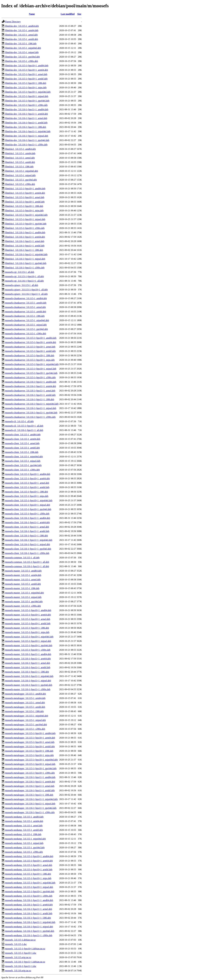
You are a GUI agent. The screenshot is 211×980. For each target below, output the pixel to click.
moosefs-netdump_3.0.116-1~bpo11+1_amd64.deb (29, 900)
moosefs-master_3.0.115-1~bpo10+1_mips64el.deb (29, 637)
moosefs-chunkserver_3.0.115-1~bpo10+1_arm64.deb (31, 342)
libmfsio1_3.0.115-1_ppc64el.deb (21, 180)
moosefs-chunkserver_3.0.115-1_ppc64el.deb (26, 329)
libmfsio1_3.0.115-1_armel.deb (20, 158)
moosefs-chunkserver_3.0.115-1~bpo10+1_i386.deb (30, 355)
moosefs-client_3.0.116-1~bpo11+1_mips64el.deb (29, 540)
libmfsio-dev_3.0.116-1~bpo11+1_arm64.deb (27, 114)
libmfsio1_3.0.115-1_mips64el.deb (22, 171)
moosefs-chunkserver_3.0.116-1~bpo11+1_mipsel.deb (31, 408)
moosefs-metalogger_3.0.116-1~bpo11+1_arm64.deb (30, 782)
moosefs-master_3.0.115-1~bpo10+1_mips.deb (27, 632)
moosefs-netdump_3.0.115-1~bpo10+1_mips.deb (28, 878)
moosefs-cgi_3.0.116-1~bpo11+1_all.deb (24, 281)
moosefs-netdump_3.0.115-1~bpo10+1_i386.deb (28, 874)
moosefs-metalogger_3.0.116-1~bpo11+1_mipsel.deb (30, 804)
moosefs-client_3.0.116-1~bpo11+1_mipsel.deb (28, 544)
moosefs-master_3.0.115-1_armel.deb (23, 580)
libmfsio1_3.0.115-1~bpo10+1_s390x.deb (25, 228)
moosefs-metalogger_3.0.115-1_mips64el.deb (27, 716)
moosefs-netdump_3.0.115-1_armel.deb (24, 826)
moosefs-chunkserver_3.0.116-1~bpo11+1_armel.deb (30, 391)
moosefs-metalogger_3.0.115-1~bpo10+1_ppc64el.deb (31, 768)
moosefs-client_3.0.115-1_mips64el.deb (24, 457)
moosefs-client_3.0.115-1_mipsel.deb (23, 461)
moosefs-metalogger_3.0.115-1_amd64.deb (25, 694)
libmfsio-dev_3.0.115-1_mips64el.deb (23, 48)
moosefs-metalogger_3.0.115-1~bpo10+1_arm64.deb (30, 738)
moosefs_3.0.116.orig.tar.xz (18, 971)
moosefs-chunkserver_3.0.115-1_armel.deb (25, 307)
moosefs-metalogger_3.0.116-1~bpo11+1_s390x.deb (30, 812)
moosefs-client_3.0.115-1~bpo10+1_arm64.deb (27, 479)
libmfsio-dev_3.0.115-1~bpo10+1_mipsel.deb (27, 96)
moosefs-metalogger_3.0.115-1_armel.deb (25, 703)
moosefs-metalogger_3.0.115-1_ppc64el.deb (26, 725)
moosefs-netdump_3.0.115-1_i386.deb (23, 834)
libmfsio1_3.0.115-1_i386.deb (19, 167)
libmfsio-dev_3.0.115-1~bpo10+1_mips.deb (26, 87)
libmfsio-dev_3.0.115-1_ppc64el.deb (22, 57)
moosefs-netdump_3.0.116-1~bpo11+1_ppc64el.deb (30, 931)
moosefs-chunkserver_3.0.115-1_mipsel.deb (26, 325)
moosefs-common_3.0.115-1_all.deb (22, 558)
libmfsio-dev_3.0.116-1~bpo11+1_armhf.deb (26, 123)
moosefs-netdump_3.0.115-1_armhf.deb (24, 830)
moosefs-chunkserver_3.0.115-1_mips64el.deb (27, 320)
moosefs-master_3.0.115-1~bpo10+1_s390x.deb (28, 650)
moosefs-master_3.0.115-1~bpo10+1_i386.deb (27, 628)
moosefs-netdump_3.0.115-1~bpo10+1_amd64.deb (29, 856)
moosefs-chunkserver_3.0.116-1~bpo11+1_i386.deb (30, 399)
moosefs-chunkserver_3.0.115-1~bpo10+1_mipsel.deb (31, 369)
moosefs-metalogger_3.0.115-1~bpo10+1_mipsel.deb (30, 764)
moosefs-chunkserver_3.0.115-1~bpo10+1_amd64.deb (31, 338)
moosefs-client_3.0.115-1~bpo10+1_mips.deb (27, 496)
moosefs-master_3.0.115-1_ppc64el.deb (24, 602)
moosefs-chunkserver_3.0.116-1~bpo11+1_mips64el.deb (32, 404)
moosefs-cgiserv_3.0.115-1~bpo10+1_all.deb (26, 290)
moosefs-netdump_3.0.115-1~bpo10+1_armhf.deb (29, 870)
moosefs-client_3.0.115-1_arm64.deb (23, 439)
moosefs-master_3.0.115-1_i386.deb (22, 588)
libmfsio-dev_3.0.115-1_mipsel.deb (22, 52)
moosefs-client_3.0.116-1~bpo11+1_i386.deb (27, 536)
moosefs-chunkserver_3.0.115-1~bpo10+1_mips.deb (30, 360)
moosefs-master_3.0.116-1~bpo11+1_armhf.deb (28, 667)
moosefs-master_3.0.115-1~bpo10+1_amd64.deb (28, 610)
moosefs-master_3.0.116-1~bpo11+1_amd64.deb (28, 654)
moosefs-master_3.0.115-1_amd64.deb (23, 571)
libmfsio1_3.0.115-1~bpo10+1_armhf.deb (25, 202)
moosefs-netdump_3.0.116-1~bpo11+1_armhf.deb (29, 913)
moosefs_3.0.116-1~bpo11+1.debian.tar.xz (25, 962)
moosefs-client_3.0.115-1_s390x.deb (22, 470)
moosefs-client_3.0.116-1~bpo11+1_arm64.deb (27, 522)
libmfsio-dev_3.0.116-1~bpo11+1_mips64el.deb (28, 131)
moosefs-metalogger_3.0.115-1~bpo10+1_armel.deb (30, 742)
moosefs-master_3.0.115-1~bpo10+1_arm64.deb (28, 615)
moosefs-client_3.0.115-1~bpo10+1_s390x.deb (27, 514)
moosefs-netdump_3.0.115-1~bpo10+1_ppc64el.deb (30, 891)
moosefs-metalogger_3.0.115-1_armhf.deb (25, 707)
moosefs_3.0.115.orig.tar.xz (18, 957)
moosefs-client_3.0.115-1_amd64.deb (23, 435)
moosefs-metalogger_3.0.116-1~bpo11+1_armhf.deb (30, 790)
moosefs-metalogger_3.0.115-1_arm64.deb (25, 698)
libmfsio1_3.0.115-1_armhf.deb (20, 162)
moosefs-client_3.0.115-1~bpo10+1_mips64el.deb (29, 500)
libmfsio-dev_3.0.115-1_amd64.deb (22, 26)
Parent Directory (13, 22)
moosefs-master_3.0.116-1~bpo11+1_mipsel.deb (28, 681)
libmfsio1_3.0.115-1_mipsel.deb (20, 175)
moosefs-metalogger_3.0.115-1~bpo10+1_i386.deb (29, 751)
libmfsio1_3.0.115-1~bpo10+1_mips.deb (24, 211)
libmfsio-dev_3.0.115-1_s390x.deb (22, 61)
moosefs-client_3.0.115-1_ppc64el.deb (23, 465)
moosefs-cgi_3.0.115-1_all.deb (20, 272)
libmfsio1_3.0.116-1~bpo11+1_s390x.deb (25, 268)
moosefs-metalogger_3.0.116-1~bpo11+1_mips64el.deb (31, 799)
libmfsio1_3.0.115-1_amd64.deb (20, 149)
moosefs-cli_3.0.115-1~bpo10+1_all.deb (24, 426)
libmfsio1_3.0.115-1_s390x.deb (20, 184)
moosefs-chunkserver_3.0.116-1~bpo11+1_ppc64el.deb (31, 413)
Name (32, 14)
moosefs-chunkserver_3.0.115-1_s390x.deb (26, 334)
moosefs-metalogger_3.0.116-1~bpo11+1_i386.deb (29, 795)
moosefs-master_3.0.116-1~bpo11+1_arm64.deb (28, 659)
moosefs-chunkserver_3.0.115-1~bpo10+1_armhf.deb (30, 351)
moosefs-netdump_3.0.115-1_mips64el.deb (25, 839)
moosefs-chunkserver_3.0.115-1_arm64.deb (26, 303)
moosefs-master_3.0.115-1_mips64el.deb (24, 593)
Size (79, 14)
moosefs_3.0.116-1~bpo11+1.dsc (21, 966)
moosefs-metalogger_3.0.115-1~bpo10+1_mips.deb (29, 755)
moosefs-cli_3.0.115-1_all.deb (19, 421)
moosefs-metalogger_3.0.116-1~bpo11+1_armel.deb (30, 786)
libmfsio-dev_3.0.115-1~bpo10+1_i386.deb (26, 83)
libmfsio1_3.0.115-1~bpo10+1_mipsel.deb (25, 219)
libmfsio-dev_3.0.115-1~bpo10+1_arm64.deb (27, 70)
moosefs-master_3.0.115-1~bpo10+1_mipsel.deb (28, 641)
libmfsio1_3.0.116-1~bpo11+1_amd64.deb (25, 232)
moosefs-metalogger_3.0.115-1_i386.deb (24, 711)
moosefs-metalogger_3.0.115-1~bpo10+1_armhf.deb (30, 746)
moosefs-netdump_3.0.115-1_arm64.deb (24, 821)
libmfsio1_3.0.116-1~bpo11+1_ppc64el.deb (26, 263)
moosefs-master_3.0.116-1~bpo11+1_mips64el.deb (29, 676)
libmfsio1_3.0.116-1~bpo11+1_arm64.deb (25, 237)
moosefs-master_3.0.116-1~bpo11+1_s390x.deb (28, 689)
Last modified (68, 14)
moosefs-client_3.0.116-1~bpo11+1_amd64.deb (28, 518)
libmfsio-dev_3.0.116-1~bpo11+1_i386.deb (26, 127)
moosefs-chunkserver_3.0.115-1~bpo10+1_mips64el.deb (32, 364)
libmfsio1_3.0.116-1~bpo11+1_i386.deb (24, 250)
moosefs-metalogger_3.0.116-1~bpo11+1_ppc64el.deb (31, 808)
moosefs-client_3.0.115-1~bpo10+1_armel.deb (27, 483)
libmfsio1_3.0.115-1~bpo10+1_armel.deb (25, 197)
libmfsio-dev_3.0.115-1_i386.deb (21, 44)
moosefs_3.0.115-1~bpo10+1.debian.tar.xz (25, 949)
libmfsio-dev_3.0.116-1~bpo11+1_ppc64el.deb (27, 140)
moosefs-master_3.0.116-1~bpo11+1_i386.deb (27, 672)
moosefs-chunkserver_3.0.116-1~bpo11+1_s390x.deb (30, 417)
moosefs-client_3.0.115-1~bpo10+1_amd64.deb (28, 474)
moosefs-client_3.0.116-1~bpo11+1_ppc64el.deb (28, 549)
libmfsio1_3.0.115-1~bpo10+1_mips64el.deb (26, 215)
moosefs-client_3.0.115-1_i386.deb (22, 452)
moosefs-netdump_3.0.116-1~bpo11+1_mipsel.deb (29, 927)
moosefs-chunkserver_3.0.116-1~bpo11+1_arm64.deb (31, 386)
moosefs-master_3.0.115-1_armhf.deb (23, 584)
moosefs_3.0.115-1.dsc (16, 944)
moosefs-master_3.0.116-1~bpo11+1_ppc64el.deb (29, 685)
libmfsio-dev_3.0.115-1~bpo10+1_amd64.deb (27, 66)
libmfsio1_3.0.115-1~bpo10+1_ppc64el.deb (26, 224)
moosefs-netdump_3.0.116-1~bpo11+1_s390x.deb (29, 935)
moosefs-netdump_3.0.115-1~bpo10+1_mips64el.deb (30, 883)
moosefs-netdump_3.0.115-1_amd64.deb (24, 817)
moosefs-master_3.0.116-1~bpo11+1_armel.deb (28, 663)
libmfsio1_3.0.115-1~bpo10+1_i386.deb (24, 206)
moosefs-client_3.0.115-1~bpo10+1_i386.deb (27, 492)
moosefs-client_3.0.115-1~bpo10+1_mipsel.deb (28, 505)
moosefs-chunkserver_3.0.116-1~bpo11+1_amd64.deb (31, 382)
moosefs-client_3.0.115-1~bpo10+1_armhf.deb (27, 487)
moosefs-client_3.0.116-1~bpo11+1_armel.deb (27, 527)
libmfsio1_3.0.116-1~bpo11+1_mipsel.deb (25, 259)
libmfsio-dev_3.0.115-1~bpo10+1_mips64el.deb (28, 92)
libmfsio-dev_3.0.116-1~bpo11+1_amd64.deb (27, 109)
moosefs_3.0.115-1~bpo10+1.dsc (21, 953)
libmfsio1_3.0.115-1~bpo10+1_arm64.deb (25, 193)
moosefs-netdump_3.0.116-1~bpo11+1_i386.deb (28, 918)
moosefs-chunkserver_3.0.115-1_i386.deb (25, 316)
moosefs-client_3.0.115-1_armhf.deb (22, 448)
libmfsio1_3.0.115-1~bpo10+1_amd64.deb (25, 189)
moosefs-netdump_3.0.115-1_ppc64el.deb (25, 848)
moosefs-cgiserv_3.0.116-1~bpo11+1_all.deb (26, 294)
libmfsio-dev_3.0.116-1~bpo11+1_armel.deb (26, 118)
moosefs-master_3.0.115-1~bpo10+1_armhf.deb (28, 623)
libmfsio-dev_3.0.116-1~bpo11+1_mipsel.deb (27, 136)
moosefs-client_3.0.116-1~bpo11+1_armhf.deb (27, 531)
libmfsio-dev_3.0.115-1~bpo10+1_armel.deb (26, 74)
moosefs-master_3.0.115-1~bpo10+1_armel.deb (28, 619)
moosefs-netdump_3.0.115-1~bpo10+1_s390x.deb (29, 896)
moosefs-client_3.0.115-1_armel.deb (22, 443)
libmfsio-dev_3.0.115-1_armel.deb (21, 35)
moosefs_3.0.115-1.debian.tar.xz (20, 940)
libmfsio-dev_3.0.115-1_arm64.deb (22, 30)
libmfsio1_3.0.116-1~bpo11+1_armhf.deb (25, 246)
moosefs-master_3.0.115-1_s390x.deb (23, 606)
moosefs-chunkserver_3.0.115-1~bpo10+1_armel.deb (30, 347)
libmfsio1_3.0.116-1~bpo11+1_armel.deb (25, 241)
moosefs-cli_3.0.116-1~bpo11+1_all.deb (24, 430)
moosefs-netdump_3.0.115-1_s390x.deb (24, 852)
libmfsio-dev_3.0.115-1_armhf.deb (22, 39)
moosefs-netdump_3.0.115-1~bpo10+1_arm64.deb (29, 861)
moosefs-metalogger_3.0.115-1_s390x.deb (25, 729)
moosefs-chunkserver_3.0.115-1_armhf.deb (26, 312)
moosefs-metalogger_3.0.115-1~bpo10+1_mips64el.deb (31, 760)
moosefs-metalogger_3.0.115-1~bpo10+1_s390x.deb (30, 773)
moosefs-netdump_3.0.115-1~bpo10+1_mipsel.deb (29, 887)
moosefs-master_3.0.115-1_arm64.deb (23, 575)
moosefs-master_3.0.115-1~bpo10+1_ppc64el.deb (29, 645)
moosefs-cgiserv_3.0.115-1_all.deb (22, 285)
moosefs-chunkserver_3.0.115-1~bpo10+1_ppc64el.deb (31, 373)
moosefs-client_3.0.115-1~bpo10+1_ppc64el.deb (28, 509)
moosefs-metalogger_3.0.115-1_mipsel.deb (25, 720)
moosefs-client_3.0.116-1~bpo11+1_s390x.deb (27, 553)
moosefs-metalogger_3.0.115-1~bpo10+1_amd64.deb (30, 733)
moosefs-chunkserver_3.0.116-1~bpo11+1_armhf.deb (30, 395)
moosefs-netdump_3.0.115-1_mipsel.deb (24, 843)
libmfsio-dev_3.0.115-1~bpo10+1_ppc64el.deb (27, 101)
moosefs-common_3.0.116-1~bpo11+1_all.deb (27, 566)
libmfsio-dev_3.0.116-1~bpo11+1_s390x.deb (26, 145)
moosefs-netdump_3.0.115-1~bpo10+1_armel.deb (29, 865)
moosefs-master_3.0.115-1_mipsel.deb (23, 597)
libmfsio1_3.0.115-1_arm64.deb (20, 153)
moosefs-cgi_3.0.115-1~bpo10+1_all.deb (24, 276)
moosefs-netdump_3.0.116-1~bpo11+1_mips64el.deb (30, 922)
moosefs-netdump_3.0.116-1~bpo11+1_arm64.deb (29, 905)
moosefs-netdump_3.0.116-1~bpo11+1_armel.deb (29, 909)
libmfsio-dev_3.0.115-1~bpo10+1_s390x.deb (26, 105)
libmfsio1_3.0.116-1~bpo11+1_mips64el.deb (26, 254)
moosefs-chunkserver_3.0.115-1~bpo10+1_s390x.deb (30, 377)
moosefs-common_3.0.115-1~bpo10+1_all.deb (27, 562)
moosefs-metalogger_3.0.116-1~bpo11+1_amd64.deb (30, 777)
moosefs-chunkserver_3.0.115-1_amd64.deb (26, 298)
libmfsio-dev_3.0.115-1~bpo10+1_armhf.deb (26, 79)
